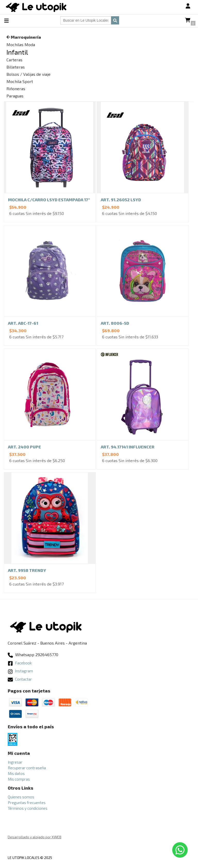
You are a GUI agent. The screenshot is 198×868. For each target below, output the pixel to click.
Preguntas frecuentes (27, 803)
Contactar (20, 679)
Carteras (14, 60)
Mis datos (16, 773)
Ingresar (15, 762)
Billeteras (16, 67)
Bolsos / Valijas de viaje (28, 74)
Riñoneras (16, 89)
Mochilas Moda (21, 44)
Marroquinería (24, 37)
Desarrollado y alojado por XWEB (35, 837)
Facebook (20, 663)
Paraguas (15, 96)
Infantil (17, 52)
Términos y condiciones (28, 808)
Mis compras (19, 779)
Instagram (20, 671)
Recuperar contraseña (27, 768)
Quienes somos (21, 797)
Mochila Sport (20, 81)
